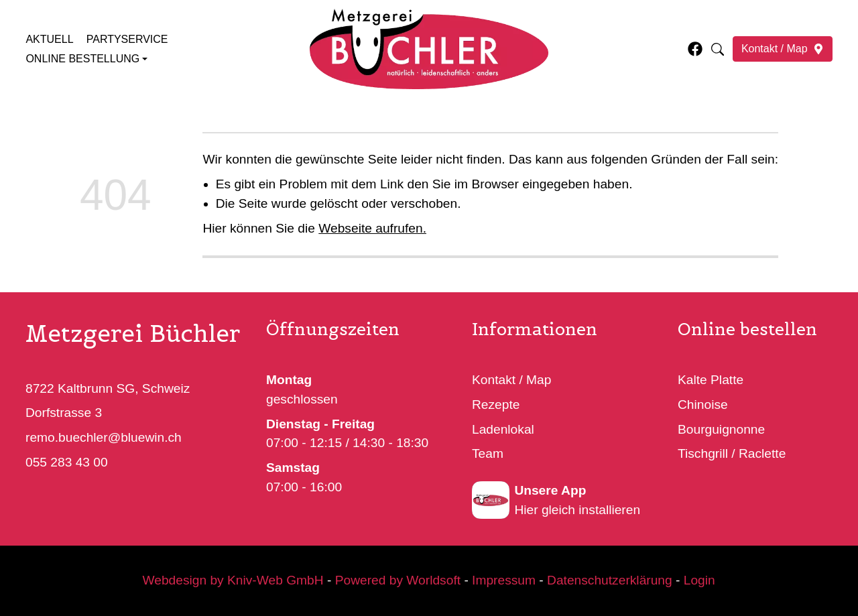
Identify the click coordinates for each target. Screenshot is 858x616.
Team (488, 453)
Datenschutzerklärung (610, 580)
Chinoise (703, 405)
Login (699, 580)
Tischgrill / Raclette (732, 453)
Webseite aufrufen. (372, 228)
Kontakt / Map (511, 380)
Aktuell (49, 39)
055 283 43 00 (67, 462)
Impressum (504, 580)
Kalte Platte (711, 380)
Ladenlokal (503, 429)
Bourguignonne (721, 429)
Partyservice (127, 39)
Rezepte (496, 405)
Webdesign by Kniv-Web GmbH (233, 580)
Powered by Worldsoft (398, 580)
